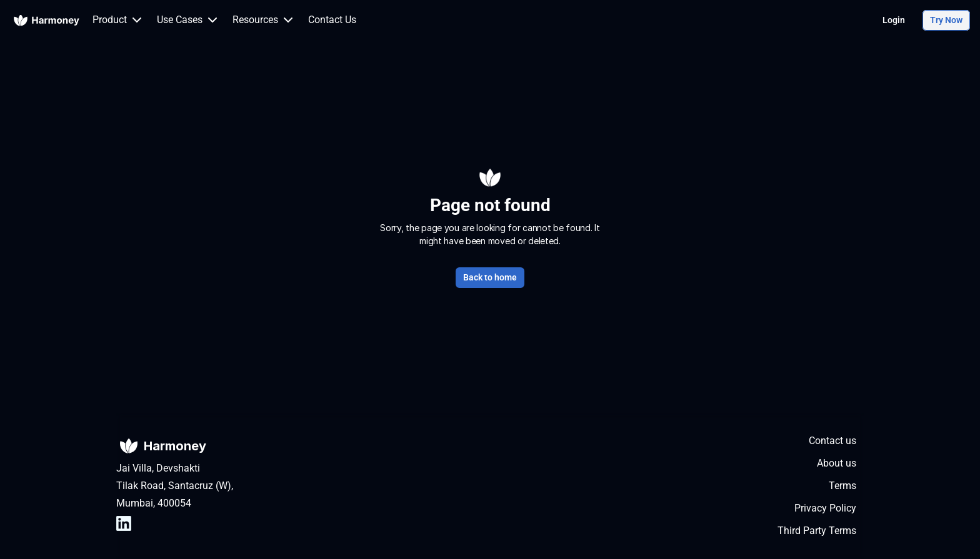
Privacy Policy (825, 508)
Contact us (832, 441)
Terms (842, 486)
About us (837, 463)
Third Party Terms (817, 531)
